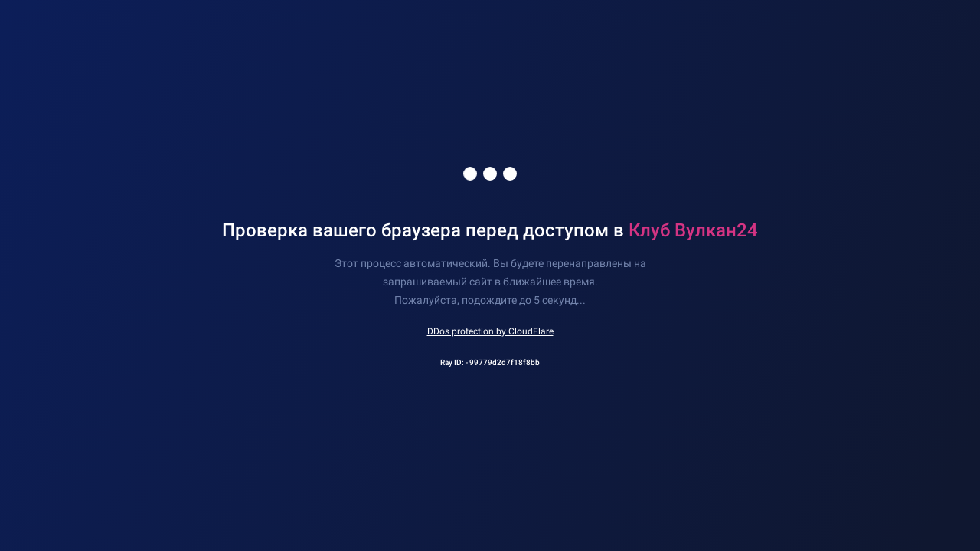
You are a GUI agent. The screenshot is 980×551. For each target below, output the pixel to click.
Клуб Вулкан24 (693, 230)
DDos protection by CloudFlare (490, 331)
